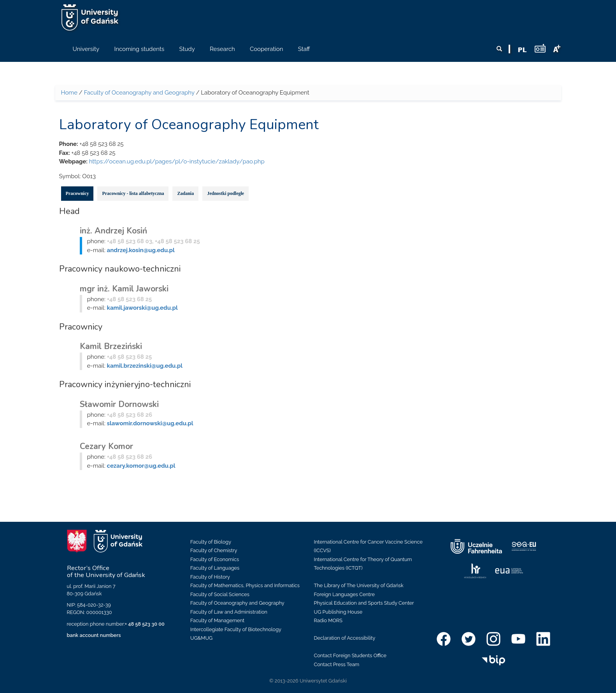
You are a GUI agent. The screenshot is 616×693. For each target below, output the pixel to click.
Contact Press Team (337, 664)
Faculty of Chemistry (214, 550)
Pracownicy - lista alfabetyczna (133, 193)
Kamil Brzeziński (111, 346)
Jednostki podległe (226, 193)
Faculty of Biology (211, 542)
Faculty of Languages (215, 568)
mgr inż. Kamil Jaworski (124, 289)
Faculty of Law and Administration (229, 612)
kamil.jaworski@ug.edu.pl (142, 308)
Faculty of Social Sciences (220, 594)
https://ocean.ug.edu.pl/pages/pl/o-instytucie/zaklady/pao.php (177, 161)
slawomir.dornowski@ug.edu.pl (150, 423)
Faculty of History (210, 577)
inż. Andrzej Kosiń (113, 231)
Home (69, 93)
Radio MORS (328, 620)
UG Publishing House (338, 612)
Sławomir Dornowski (119, 404)
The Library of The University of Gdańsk (359, 585)
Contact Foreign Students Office (350, 655)
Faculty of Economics (215, 559)
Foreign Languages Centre (344, 594)
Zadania (185, 193)
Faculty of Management (217, 620)
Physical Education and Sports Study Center (364, 603)
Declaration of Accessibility (345, 638)
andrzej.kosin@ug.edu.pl (141, 250)
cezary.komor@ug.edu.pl (141, 466)
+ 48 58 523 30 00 (145, 624)
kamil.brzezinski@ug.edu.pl (145, 366)
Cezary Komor (106, 446)
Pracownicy (77, 193)
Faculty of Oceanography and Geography (139, 93)
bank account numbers (94, 635)
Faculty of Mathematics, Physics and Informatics (245, 585)
